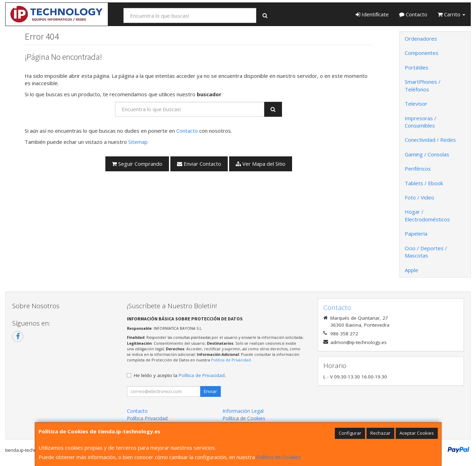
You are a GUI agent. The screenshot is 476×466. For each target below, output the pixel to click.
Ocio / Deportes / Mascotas (426, 252)
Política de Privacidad (231, 360)
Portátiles (417, 67)
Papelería (416, 234)
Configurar (350, 433)
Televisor (416, 104)
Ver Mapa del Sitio (261, 164)
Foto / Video (419, 197)
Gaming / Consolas (427, 154)
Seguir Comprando (137, 164)
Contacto (413, 14)
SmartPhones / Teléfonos (423, 85)
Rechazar (380, 433)
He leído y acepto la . (180, 375)
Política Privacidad (147, 418)
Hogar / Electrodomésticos (427, 215)
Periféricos (418, 169)
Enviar (210, 391)
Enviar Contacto (199, 164)
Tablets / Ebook (424, 183)
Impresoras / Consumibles (421, 122)
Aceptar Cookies (417, 433)
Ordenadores (421, 39)
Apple (412, 270)
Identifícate (372, 14)
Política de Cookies (279, 457)
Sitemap (138, 142)
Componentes (422, 53)
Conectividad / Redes (430, 140)
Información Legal (243, 411)
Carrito (451, 14)
